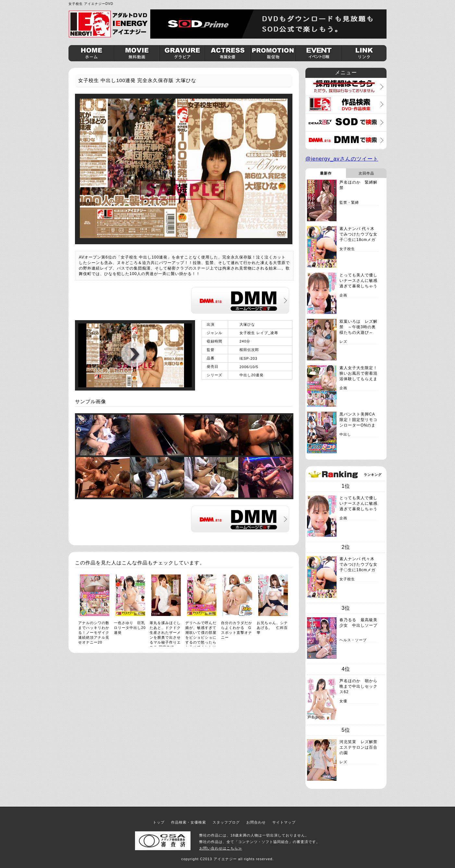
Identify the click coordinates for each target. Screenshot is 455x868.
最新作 (326, 173)
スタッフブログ (226, 822)
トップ (159, 822)
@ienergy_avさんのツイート (342, 159)
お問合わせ (256, 822)
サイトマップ (284, 822)
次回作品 (366, 173)
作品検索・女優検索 (189, 822)
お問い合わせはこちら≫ (221, 848)
